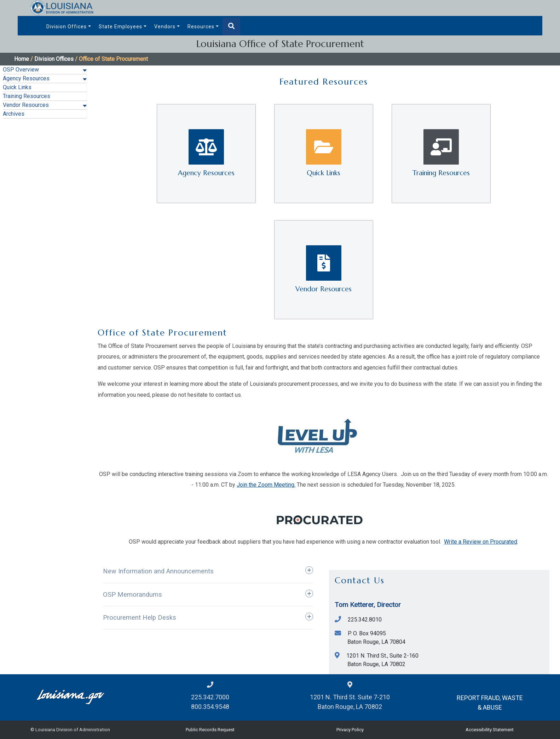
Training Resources (27, 96)
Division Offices (67, 27)
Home (22, 59)
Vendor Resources (26, 105)
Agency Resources (26, 78)
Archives (14, 114)
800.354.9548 (210, 707)
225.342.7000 (210, 697)
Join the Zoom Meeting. (266, 485)
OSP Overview (21, 70)
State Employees (120, 27)
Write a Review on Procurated (481, 542)
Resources (201, 27)
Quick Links (17, 87)
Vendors (165, 27)
